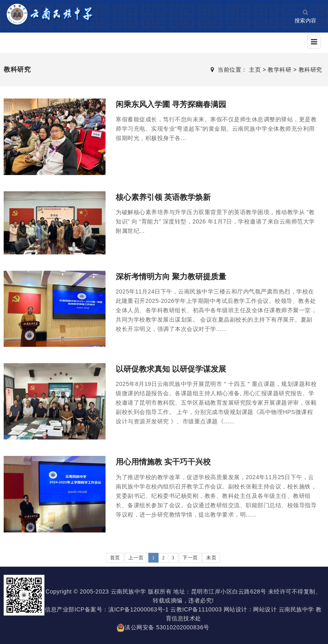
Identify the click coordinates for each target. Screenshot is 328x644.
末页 (211, 558)
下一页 (190, 558)
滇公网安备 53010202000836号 (163, 627)
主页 (255, 70)
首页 (115, 558)
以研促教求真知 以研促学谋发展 (174, 369)
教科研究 (310, 70)
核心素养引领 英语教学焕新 (166, 197)
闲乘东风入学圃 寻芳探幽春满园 (174, 104)
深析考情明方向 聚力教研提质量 (174, 276)
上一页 (136, 558)
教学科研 (280, 70)
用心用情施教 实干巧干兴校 (166, 462)
